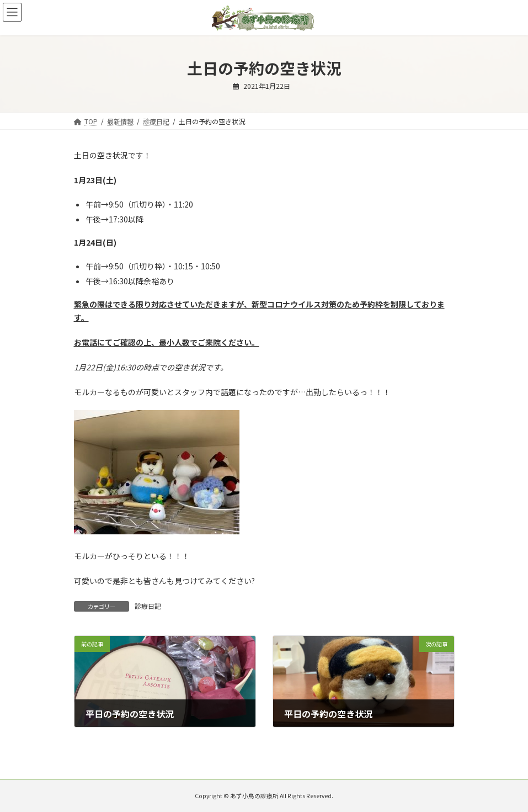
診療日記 (148, 606)
